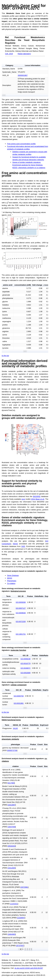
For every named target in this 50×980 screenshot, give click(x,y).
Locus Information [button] (33, 65)
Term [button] (8, 596)
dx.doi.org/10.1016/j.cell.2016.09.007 (29, 968)
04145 (15, 728)
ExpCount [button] (44, 725)
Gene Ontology (13, 575)
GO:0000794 (19, 696)
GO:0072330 (21, 621)
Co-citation (11, 583)
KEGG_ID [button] (17, 725)
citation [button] (16, 766)
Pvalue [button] (30, 596)
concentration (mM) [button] (23, 285)
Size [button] (46, 744)
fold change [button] (37, 285)
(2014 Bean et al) (38, 499)
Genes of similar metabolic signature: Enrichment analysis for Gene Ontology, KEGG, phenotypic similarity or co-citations (29, 165)
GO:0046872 (25, 668)
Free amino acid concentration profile (21, 144)
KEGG (15, 544)
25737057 (20, 946)
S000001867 (23, 75)
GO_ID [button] (21, 596)
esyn (23, 499)
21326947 (21, 918)
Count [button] (40, 744)
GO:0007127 (21, 608)
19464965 (11, 934)
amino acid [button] (8, 285)
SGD (23, 546)
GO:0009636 (21, 613)
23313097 (11, 805)
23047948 (11, 827)
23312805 (11, 868)
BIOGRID (37, 496)
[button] (3, 95)
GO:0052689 (25, 673)
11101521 (14, 904)
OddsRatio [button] (39, 596)
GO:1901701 (21, 634)
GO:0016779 (25, 663)
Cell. (9, 54)
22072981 (24, 887)
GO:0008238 (25, 659)
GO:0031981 (19, 703)
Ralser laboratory (24, 54)
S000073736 (12, 750)
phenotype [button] (16, 744)
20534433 (11, 846)
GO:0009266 (21, 602)
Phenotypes (12, 581)
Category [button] (9, 65)
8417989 (11, 783)
